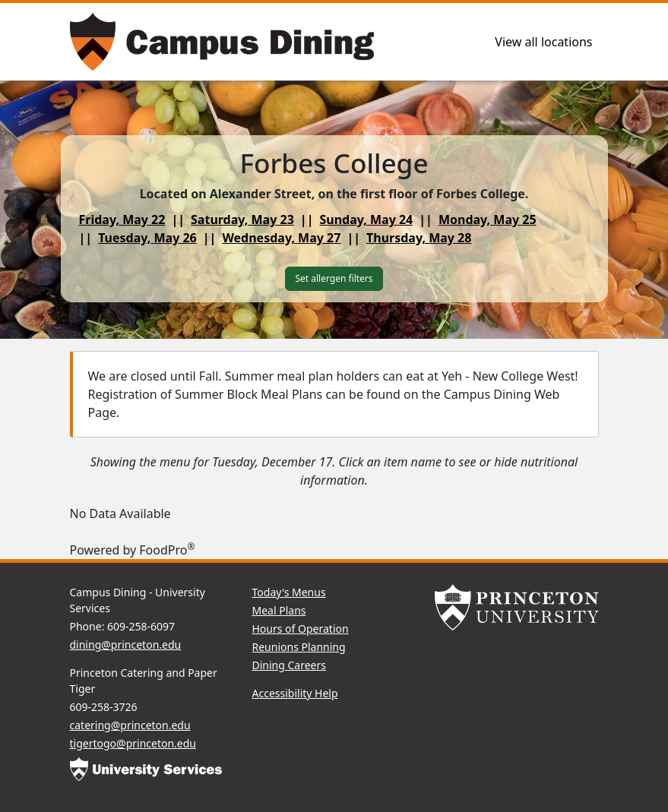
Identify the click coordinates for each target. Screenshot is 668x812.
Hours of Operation (301, 629)
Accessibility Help (295, 693)
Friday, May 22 (122, 220)
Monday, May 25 (488, 220)
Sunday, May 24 (366, 220)
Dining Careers (289, 665)
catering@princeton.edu (130, 725)
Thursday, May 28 (419, 238)
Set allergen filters (334, 278)
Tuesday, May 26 (147, 238)
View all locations (543, 42)
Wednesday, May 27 (281, 238)
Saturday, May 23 (242, 220)
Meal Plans (279, 610)
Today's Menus (289, 592)
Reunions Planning (299, 647)
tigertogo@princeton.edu (133, 743)
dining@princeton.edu (126, 645)
